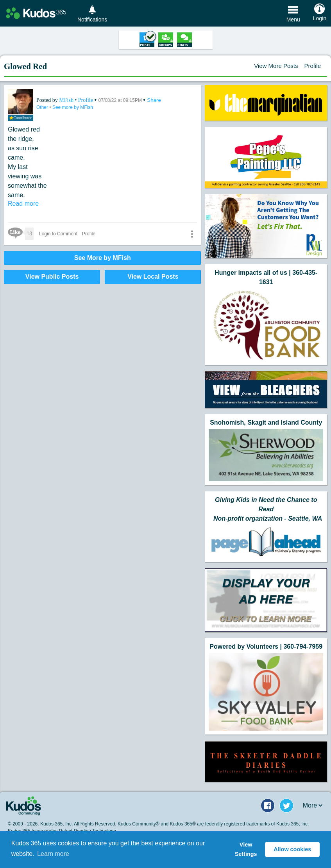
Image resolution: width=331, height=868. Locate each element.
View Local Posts (153, 277)
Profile (312, 66)
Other (43, 107)
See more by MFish (73, 107)
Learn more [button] (53, 854)
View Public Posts (52, 277)
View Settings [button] (246, 849)
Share (154, 100)
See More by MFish (103, 258)
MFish (67, 100)
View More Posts (276, 66)
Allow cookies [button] (292, 849)
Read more (23, 204)
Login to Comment (58, 234)
